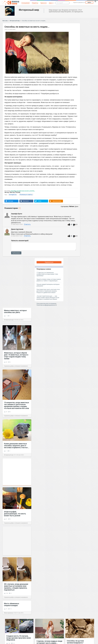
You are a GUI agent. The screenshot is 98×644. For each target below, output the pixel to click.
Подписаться (49, 262)
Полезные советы (26, 194)
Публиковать (16, 253)
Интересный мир (29, 10)
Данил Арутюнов (17, 229)
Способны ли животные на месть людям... (34, 21)
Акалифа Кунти (17, 214)
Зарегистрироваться (79, 2)
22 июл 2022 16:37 (17, 236)
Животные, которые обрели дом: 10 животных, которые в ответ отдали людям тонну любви (16, 356)
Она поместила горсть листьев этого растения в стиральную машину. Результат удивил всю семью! (48, 291)
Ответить (27, 224)
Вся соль (5, 21)
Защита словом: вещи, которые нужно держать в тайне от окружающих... (49, 280)
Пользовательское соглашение (46, 304)
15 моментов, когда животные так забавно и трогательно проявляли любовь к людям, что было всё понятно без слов (17, 405)
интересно (13, 194)
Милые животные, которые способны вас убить (15, 311)
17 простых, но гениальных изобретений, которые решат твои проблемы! (47, 274)
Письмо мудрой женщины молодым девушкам (48, 285)
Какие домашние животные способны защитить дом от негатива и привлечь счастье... (17, 446)
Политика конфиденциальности (47, 305)
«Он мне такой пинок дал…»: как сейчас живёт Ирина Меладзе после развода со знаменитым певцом (48, 298)
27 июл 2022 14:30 (17, 224)
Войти (89, 2)
